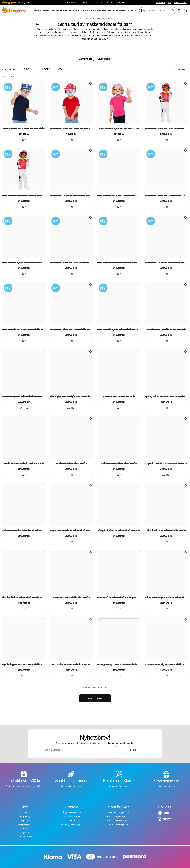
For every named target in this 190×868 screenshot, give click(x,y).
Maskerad (89, 19)
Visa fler (97, 698)
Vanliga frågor (25, 816)
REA (170, 3)
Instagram (167, 819)
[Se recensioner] (16, 3)
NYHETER (160, 3)
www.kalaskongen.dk (118, 824)
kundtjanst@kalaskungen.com (72, 824)
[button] (11, 69)
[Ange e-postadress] (78, 750)
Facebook (167, 813)
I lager (43, 69)
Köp (24, 140)
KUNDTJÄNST (180, 3)
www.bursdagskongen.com (118, 816)
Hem (79, 19)
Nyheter (25, 833)
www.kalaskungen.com (118, 812)
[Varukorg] (185, 11)
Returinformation (25, 837)
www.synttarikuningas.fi (118, 820)
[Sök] (154, 11)
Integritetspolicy (25, 824)
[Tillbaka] (37, 24)
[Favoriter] (180, 11)
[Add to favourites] (43, 83)
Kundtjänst (25, 812)
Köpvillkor (25, 820)
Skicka (133, 750)
